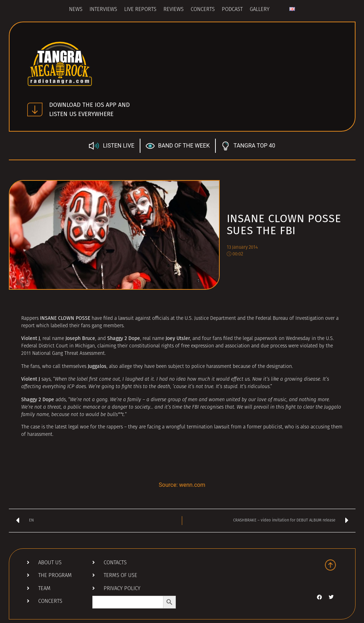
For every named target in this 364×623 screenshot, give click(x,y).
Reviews (174, 10)
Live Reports (140, 10)
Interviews (103, 10)
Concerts (203, 10)
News (76, 10)
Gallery (260, 10)
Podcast (232, 10)
